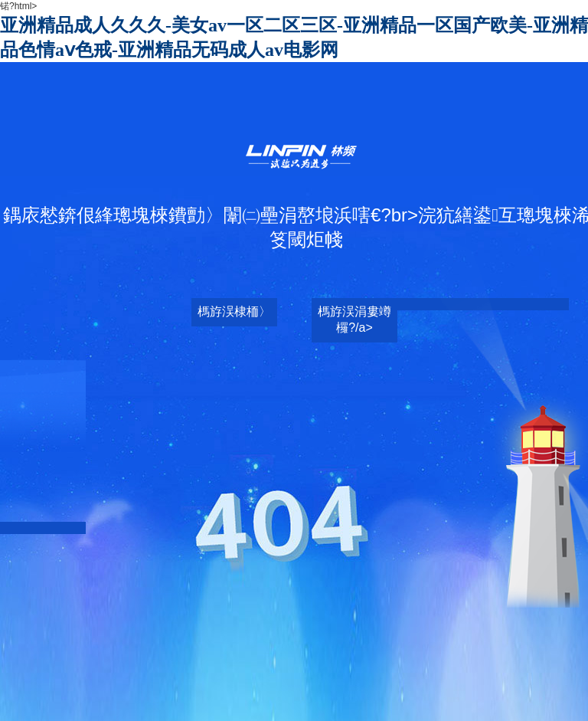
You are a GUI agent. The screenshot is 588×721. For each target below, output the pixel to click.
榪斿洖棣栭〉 (234, 311)
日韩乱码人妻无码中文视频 (312, 646)
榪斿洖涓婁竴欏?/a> (354, 320)
